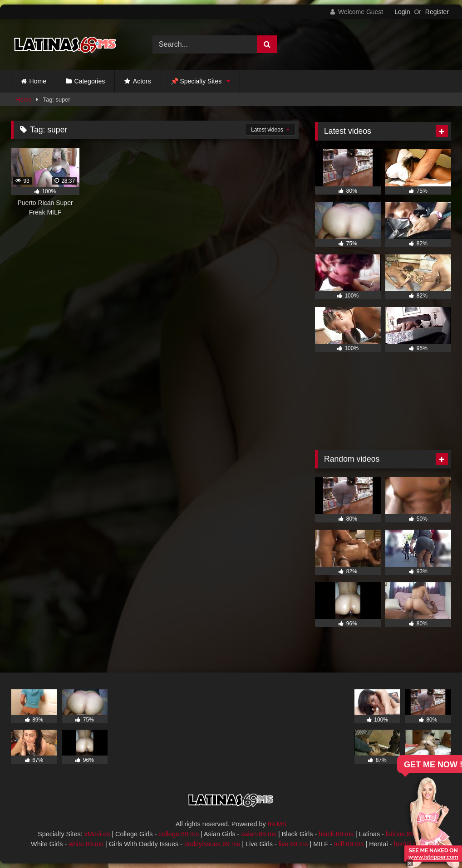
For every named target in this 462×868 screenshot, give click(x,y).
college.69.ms (179, 834)
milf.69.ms (349, 844)
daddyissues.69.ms (212, 844)
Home (38, 81)
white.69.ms (86, 844)
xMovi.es (97, 834)
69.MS (277, 824)
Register (437, 12)
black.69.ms (336, 834)
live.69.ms (293, 844)
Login (402, 12)
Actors (142, 81)
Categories (90, 81)
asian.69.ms (259, 834)
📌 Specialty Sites (196, 81)
